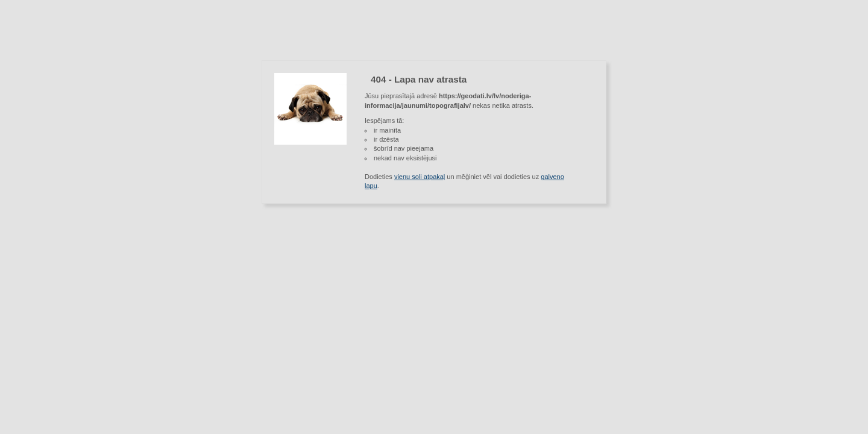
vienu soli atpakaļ (420, 177)
